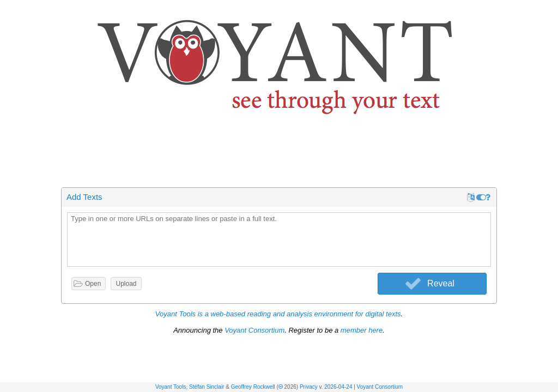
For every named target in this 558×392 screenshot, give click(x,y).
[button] (550, 10)
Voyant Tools (171, 387)
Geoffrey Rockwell (253, 387)
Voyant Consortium (380, 387)
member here (362, 330)
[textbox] (279, 240)
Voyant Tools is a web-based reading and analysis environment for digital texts (278, 314)
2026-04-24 (338, 387)
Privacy (309, 387)
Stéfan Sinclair (207, 387)
